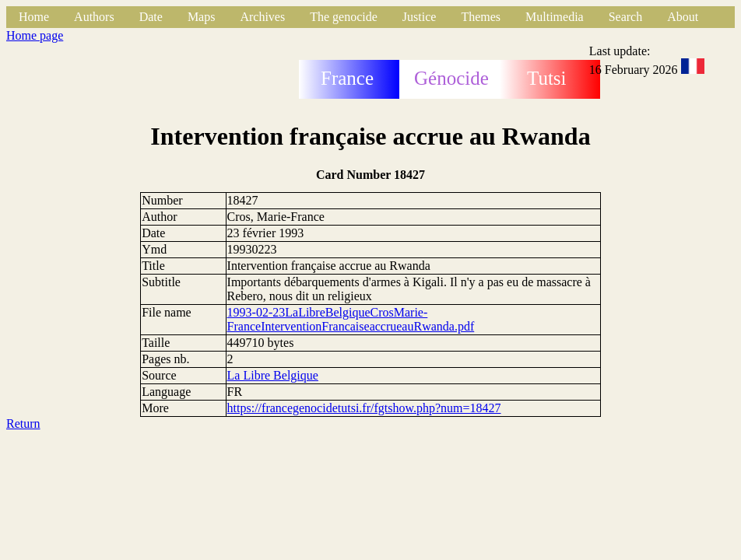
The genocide (344, 17)
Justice (420, 17)
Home (34, 17)
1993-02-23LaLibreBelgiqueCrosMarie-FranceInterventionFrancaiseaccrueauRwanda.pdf (351, 319)
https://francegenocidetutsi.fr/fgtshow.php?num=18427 (364, 408)
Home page (35, 35)
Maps (202, 17)
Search (626, 17)
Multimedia (555, 17)
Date (151, 17)
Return (23, 423)
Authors (94, 17)
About (683, 17)
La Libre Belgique (273, 375)
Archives (262, 17)
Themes (481, 17)
